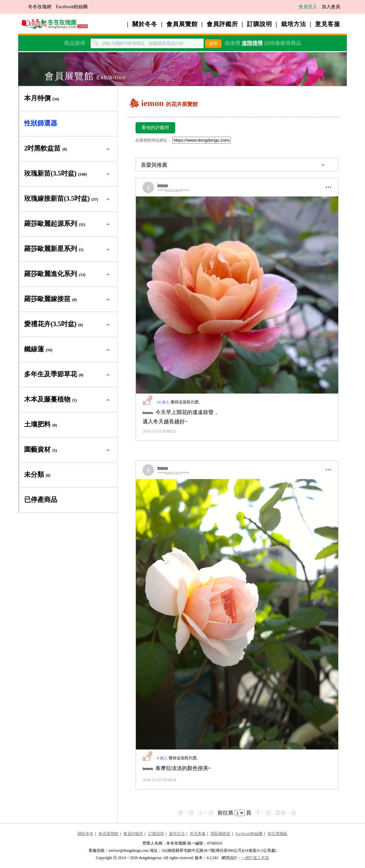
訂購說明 (260, 24)
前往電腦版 (277, 834)
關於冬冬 (145, 24)
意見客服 (328, 24)
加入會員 (331, 7)
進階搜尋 (252, 43)
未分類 (37, 474)
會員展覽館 (182, 24)
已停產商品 (41, 500)
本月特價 (41, 98)
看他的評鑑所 (155, 128)
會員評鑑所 (222, 24)
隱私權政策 (221, 834)
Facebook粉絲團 (72, 7)
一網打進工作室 (255, 858)
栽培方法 (294, 24)
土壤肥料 (41, 424)
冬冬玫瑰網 (40, 7)
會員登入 (308, 7)
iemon (162, 185)
